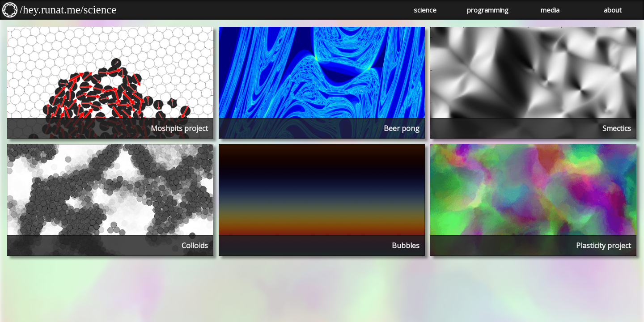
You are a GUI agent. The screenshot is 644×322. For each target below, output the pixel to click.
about (613, 10)
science (100, 10)
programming (488, 10)
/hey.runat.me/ (52, 10)
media (550, 10)
